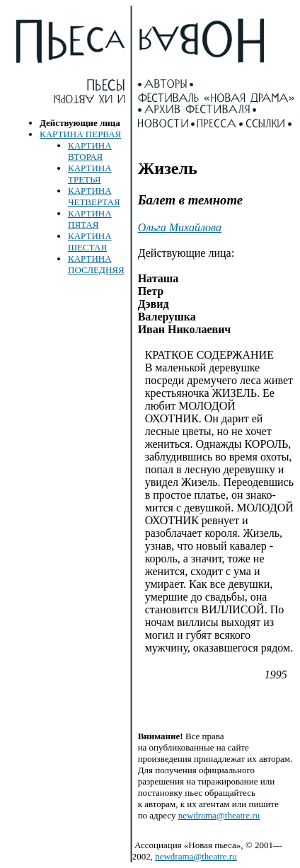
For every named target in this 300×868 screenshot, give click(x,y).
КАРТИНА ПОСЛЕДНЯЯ (96, 264)
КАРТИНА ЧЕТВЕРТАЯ (94, 196)
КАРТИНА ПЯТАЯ (90, 219)
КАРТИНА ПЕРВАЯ (80, 134)
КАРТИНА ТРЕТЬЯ (90, 174)
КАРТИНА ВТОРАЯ (90, 151)
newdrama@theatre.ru (219, 815)
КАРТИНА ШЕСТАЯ (90, 242)
